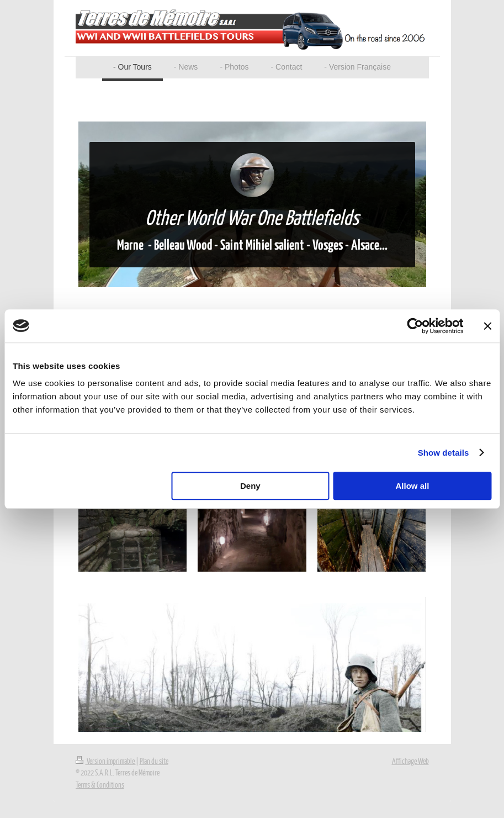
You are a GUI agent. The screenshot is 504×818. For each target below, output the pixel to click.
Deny (250, 486)
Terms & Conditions (100, 784)
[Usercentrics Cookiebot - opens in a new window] (415, 326)
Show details (444, 453)
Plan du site (154, 761)
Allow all (413, 486)
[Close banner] (487, 326)
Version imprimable (106, 761)
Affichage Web (410, 761)
